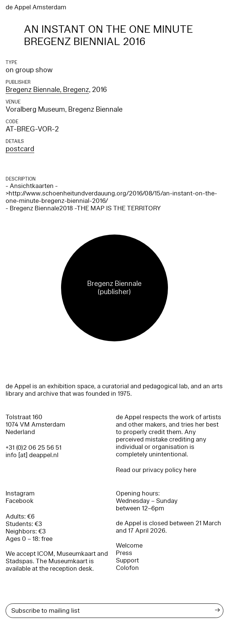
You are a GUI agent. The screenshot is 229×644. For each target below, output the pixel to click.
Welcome (129, 546)
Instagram (20, 493)
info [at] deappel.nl (32, 455)
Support (127, 560)
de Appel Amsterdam (36, 7)
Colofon (127, 568)
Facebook (20, 501)
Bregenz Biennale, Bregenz (47, 90)
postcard (20, 149)
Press (124, 553)
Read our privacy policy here (156, 470)
